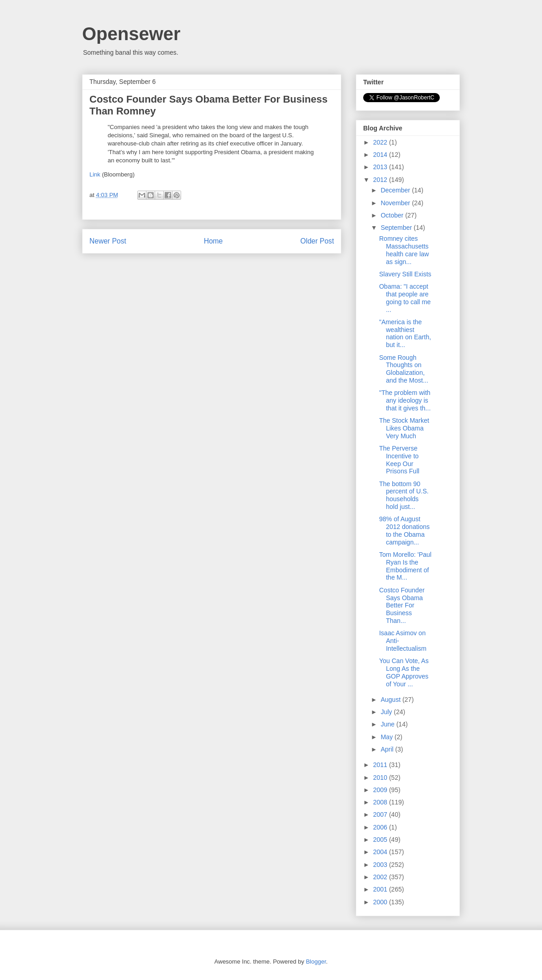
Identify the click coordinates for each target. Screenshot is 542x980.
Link (95, 174)
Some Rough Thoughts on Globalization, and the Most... (404, 369)
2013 (381, 167)
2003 (381, 865)
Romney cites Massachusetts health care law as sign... (404, 250)
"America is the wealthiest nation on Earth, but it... (405, 333)
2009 (381, 790)
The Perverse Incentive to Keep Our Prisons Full (399, 460)
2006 (381, 827)
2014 (381, 155)
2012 (381, 180)
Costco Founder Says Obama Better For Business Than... (402, 605)
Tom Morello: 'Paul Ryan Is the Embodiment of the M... (405, 566)
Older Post (317, 241)
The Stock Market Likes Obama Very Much (404, 428)
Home (214, 241)
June (388, 724)
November (396, 203)
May (387, 737)
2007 (381, 814)
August (391, 700)
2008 (381, 802)
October (393, 215)
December (396, 190)
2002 (381, 877)
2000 (381, 902)
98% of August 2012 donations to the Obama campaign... (404, 530)
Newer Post (108, 241)
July (387, 712)
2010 (381, 778)
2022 (381, 142)
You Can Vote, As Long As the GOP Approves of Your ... (404, 672)
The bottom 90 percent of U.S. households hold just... (404, 495)
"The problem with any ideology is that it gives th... (405, 400)
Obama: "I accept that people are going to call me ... (405, 298)
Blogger (316, 962)
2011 (381, 765)
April (388, 749)
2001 (381, 889)
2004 (381, 852)
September (397, 228)
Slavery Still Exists (405, 274)
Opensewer (131, 34)
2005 (381, 840)
